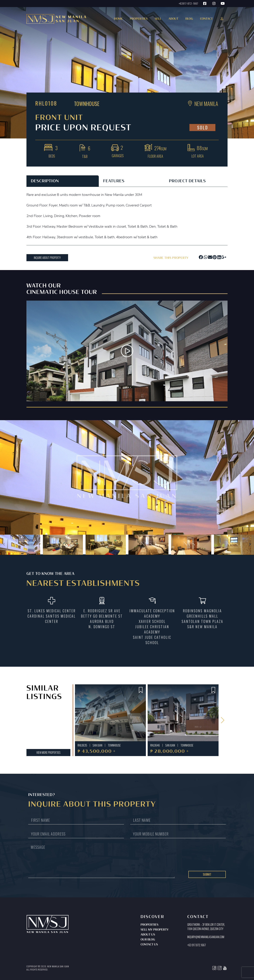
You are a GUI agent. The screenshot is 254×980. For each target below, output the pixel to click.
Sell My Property (155, 930)
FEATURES (114, 181)
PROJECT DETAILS (187, 181)
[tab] (63, 181)
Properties (149, 925)
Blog (189, 19)
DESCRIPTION (45, 181)
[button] (138, 20)
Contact (206, 19)
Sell (158, 19)
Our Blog (148, 940)
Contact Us (149, 945)
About (173, 19)
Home (118, 19)
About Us (148, 935)
